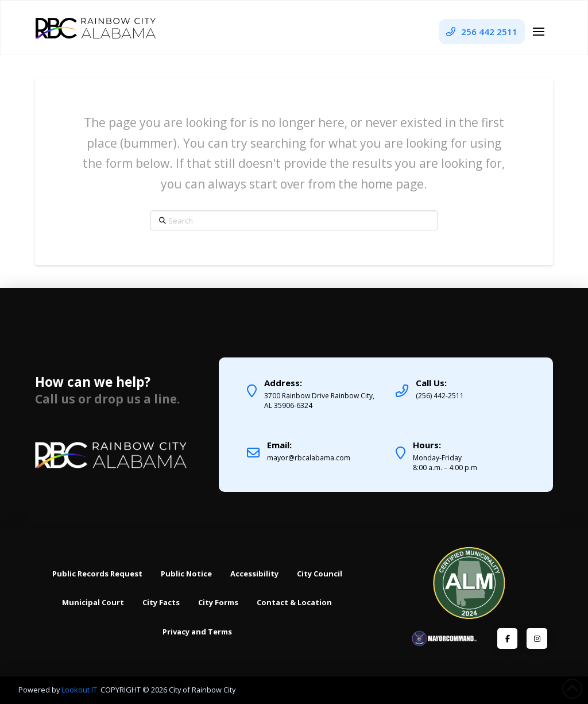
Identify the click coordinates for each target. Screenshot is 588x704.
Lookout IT (80, 690)
